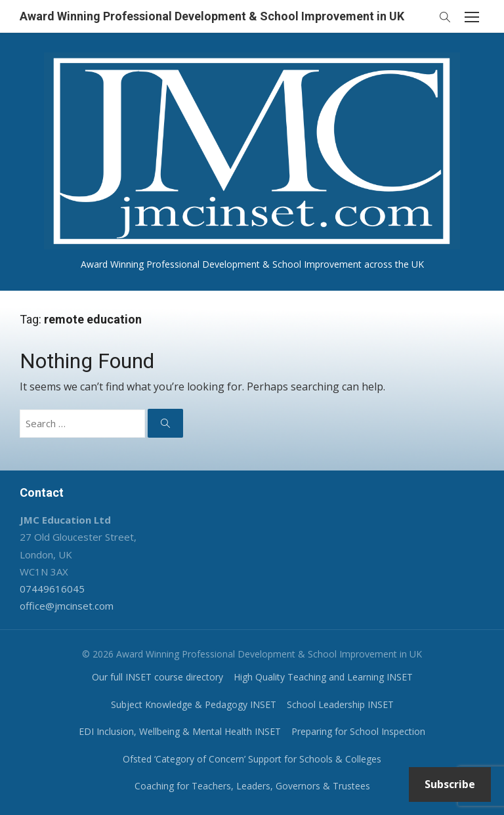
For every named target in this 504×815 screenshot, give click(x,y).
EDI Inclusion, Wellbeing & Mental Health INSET (180, 731)
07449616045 (52, 589)
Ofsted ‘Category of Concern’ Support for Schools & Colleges (252, 759)
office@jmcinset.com (67, 606)
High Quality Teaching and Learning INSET (323, 677)
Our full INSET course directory (157, 677)
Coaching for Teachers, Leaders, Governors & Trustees (252, 786)
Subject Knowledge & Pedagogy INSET (194, 704)
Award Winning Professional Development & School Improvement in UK (212, 16)
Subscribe (450, 784)
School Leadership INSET (340, 704)
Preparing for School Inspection (358, 731)
